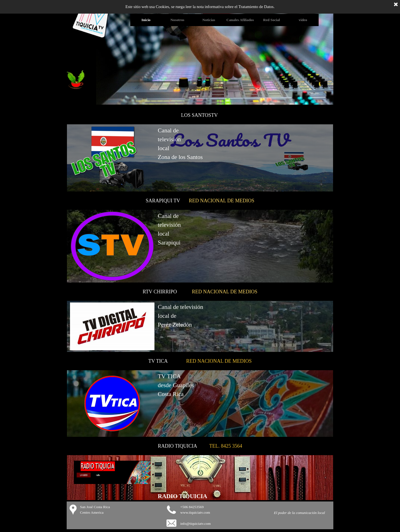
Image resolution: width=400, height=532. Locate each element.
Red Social (271, 20)
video (303, 20)
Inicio (146, 20)
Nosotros (177, 20)
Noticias (209, 20)
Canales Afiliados (240, 20)
